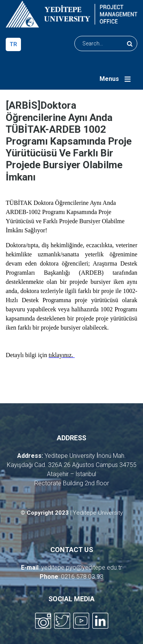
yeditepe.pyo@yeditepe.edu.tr (82, 568)
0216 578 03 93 (82, 577)
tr (13, 44)
